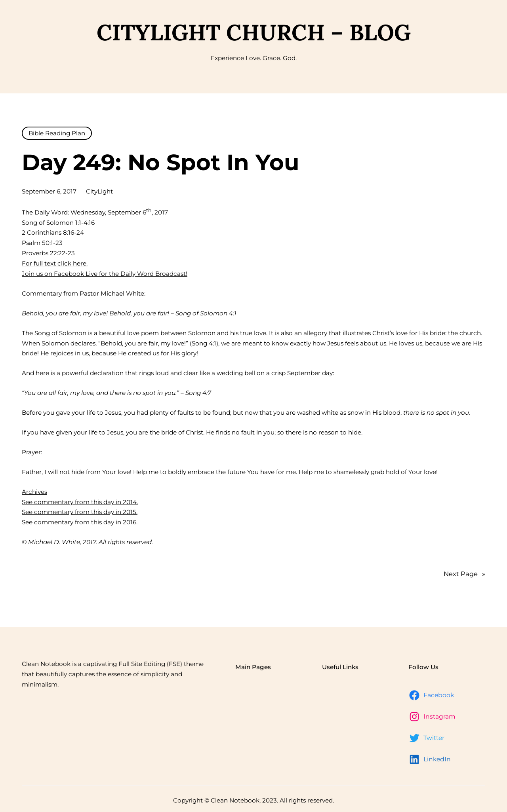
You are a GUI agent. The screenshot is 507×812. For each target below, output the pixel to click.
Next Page (464, 574)
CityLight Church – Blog (254, 32)
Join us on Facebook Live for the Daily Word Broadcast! (105, 274)
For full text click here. (55, 263)
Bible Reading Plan (57, 133)
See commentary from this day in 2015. (80, 512)
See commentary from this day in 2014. (80, 502)
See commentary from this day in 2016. (80, 522)
